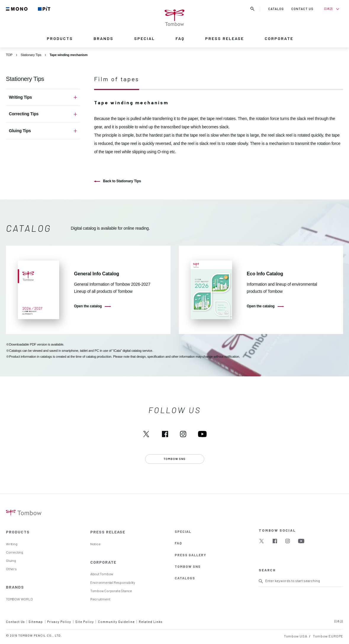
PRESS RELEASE (225, 38)
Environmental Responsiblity (113, 582)
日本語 (328, 9)
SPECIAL (144, 38)
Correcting (15, 552)
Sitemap (36, 622)
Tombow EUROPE (328, 636)
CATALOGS (185, 578)
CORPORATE (279, 38)
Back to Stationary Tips (122, 181)
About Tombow (102, 574)
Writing (12, 544)
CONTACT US (302, 9)
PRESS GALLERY (190, 555)
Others (11, 569)
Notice (95, 544)
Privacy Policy (59, 622)
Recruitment (100, 599)
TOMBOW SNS (188, 566)
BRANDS (103, 38)
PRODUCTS (60, 38)
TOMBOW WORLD (19, 599)
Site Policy (85, 622)
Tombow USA (295, 636)
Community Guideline (116, 622)
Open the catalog (88, 306)
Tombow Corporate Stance (111, 591)
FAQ (180, 38)
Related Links (151, 622)
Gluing (11, 560)
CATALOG (276, 9)
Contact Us (15, 622)
